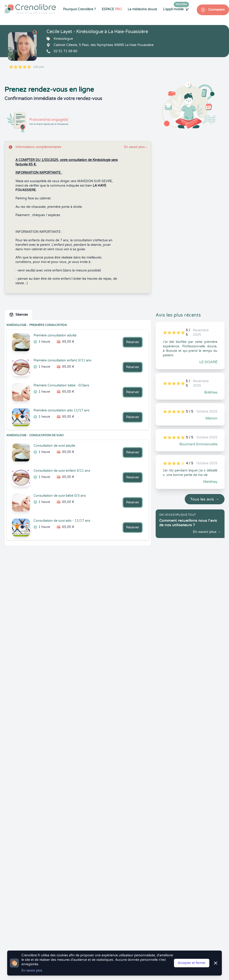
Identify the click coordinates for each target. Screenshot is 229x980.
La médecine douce (142, 9)
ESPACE (112, 9)
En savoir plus (136, 147)
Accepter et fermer (192, 963)
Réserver (133, 342)
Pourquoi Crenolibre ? (79, 9)
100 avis (39, 67)
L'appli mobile (176, 9)
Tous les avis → (205, 499)
